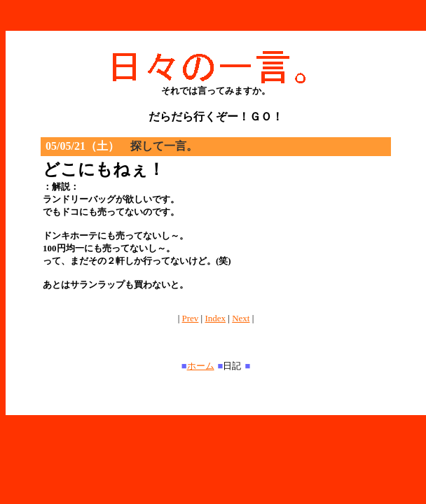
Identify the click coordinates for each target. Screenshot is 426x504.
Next (241, 318)
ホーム (201, 366)
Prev (191, 318)
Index (215, 318)
